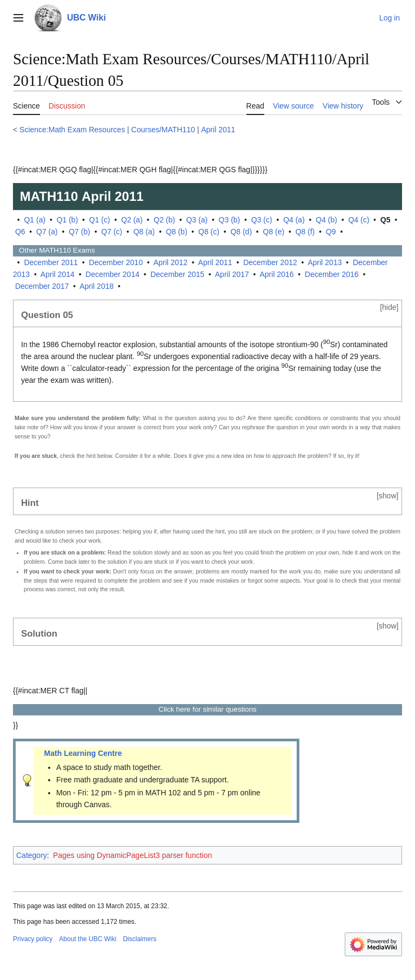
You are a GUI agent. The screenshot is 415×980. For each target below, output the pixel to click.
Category (32, 855)
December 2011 (51, 262)
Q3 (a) (197, 220)
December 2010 (116, 262)
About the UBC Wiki (88, 939)
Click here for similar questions (207, 709)
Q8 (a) (144, 232)
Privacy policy (33, 939)
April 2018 (96, 286)
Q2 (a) (132, 220)
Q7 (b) (79, 232)
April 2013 (324, 262)
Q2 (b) (164, 220)
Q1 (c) (100, 220)
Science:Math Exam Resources (72, 130)
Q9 (331, 232)
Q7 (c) (112, 232)
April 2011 (218, 130)
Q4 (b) (326, 220)
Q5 (386, 220)
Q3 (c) (262, 220)
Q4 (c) (359, 220)
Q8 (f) (305, 232)
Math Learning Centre (83, 753)
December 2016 (332, 274)
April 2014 (58, 274)
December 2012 (270, 262)
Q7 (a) (47, 232)
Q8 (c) (209, 232)
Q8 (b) (177, 232)
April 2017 (232, 274)
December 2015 (177, 274)
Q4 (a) (294, 220)
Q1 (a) (35, 220)
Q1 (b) (68, 220)
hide (389, 307)
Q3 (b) (230, 220)
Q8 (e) (274, 232)
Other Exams (54, 250)
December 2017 (42, 286)
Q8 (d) (241, 232)
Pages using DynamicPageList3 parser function (132, 855)
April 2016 (277, 274)
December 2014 (112, 274)
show (388, 496)
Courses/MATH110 (163, 130)
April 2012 (170, 262)
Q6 (20, 232)
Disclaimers (139, 939)
